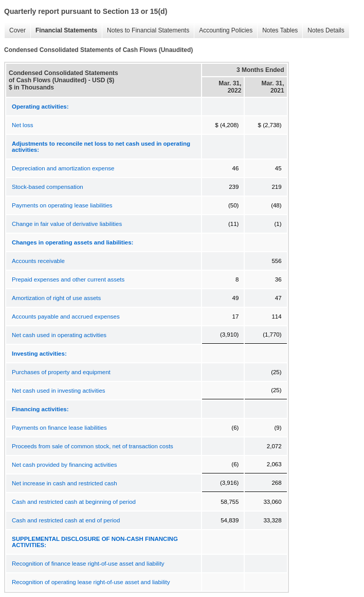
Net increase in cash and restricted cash (65, 483)
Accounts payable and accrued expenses (66, 317)
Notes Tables (277, 31)
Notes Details (323, 31)
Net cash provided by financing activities (65, 465)
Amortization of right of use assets (56, 298)
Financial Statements (64, 31)
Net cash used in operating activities (59, 335)
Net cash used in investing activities (59, 391)
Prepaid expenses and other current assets (68, 279)
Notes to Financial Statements (145, 31)
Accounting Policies (223, 31)
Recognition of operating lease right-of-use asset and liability (91, 582)
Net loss (23, 125)
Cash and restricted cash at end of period (66, 520)
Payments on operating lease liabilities (62, 205)
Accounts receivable (38, 261)
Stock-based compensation (48, 187)
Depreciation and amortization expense (63, 168)
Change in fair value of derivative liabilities (67, 224)
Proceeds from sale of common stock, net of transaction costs (93, 446)
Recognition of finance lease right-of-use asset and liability (88, 564)
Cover (15, 31)
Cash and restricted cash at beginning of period (74, 502)
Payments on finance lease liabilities (59, 428)
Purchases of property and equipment (61, 372)
